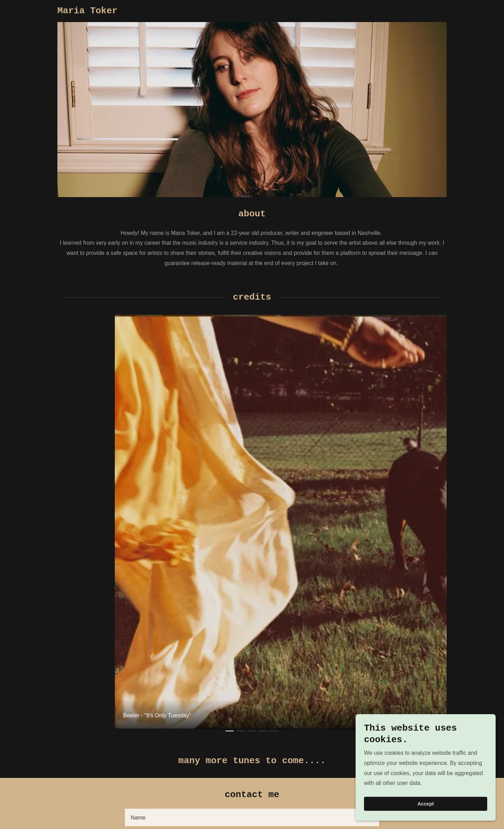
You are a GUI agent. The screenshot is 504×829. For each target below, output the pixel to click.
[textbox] (252, 817)
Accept (426, 804)
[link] (87, 11)
